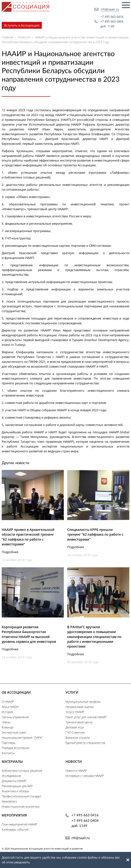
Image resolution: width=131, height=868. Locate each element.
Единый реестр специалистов (85, 743)
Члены (6, 722)
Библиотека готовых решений (22, 771)
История (7, 712)
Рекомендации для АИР (17, 786)
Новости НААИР (76, 771)
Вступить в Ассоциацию (22, 25)
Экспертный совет (14, 732)
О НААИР (8, 702)
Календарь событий (15, 829)
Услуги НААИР (75, 712)
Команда (8, 727)
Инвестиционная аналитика (21, 806)
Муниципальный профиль (83, 702)
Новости (24, 37)
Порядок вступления (16, 748)
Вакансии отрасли (78, 738)
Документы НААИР (14, 781)
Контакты (8, 753)
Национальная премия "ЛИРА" (22, 738)
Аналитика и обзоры (15, 791)
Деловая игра (75, 727)
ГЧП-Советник (75, 732)
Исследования (11, 776)
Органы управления (15, 717)
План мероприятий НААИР (20, 824)
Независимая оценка (80, 707)
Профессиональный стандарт (22, 796)
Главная (8, 37)
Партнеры (9, 743)
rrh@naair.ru (110, 9)
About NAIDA (10, 707)
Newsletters (9, 801)
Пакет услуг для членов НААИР (86, 717)
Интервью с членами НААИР (85, 776)
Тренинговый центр (79, 722)
